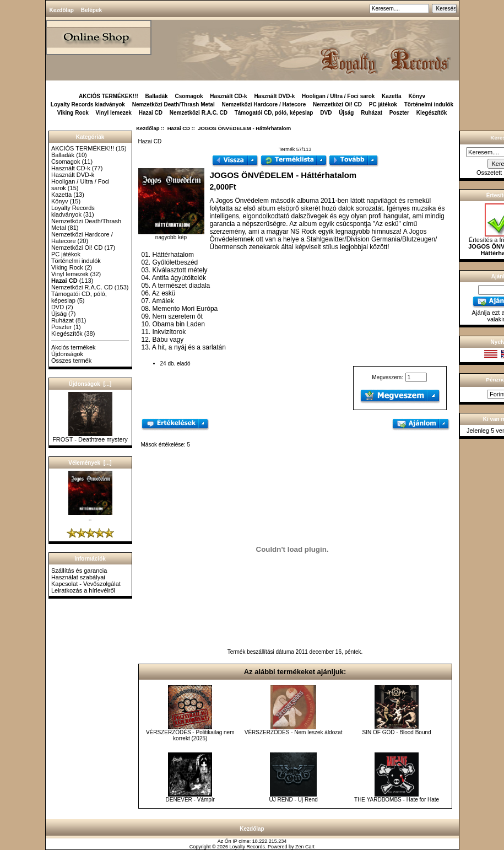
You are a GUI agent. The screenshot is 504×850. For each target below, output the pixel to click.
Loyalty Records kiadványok (88, 104)
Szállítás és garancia (79, 571)
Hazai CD (179, 128)
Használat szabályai (78, 577)
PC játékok (383, 104)
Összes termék (71, 361)
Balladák (157, 96)
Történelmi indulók (429, 104)
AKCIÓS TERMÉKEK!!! (109, 96)
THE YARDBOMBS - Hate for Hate (397, 800)
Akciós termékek (74, 347)
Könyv (417, 96)
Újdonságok (67, 354)
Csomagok (189, 96)
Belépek (91, 10)
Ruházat (372, 113)
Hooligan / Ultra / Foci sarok (338, 96)
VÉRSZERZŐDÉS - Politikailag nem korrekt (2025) (190, 735)
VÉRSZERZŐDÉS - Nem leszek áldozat (294, 732)
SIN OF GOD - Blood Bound (397, 732)
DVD (326, 113)
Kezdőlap (62, 10)
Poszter (399, 113)
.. (90, 515)
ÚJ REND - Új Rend (293, 800)
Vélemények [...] (90, 463)
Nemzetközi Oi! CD (337, 104)
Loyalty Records (248, 847)
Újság (346, 113)
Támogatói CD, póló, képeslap (274, 113)
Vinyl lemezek (114, 113)
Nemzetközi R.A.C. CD (199, 113)
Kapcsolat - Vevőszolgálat (86, 584)
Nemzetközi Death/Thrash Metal (174, 104)
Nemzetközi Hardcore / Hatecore (264, 104)
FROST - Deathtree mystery (90, 437)
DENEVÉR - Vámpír (190, 800)
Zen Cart (305, 847)
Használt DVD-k (274, 96)
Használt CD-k (228, 96)
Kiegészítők (432, 113)
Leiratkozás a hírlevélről (83, 590)
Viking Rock (73, 113)
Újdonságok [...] (90, 384)
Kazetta (392, 96)
